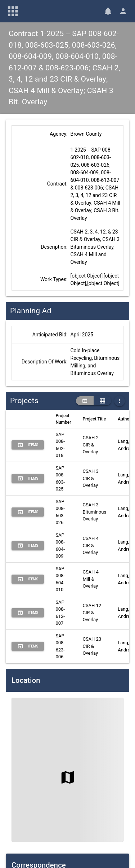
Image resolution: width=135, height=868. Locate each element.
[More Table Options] (120, 401)
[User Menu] (123, 11)
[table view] (85, 401)
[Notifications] (108, 11)
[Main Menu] (13, 11)
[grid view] (102, 401)
